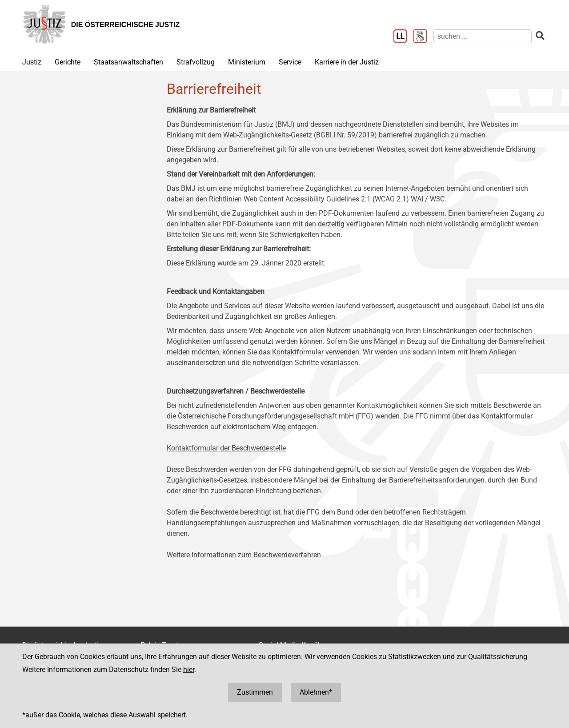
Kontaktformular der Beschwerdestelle (226, 448)
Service (290, 62)
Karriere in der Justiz (347, 62)
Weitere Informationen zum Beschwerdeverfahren (244, 555)
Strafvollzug (196, 62)
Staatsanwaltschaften (128, 62)
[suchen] (483, 36)
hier (189, 670)
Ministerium (247, 62)
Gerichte (68, 62)
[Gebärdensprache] (423, 37)
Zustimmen (255, 692)
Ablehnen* (316, 692)
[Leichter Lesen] (403, 37)
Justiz (32, 62)
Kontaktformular (298, 352)
